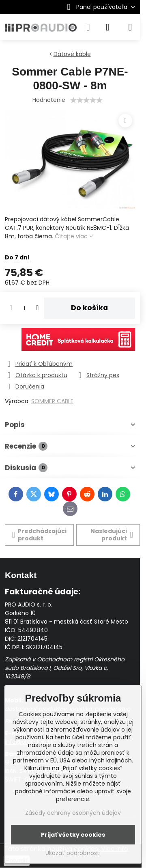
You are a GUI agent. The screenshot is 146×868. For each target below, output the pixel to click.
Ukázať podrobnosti (73, 853)
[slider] (86, 100)
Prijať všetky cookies (73, 835)
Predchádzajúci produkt (40, 535)
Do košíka (89, 308)
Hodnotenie (49, 100)
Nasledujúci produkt (112, 535)
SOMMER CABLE (52, 401)
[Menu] (130, 27)
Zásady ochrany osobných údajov (73, 813)
